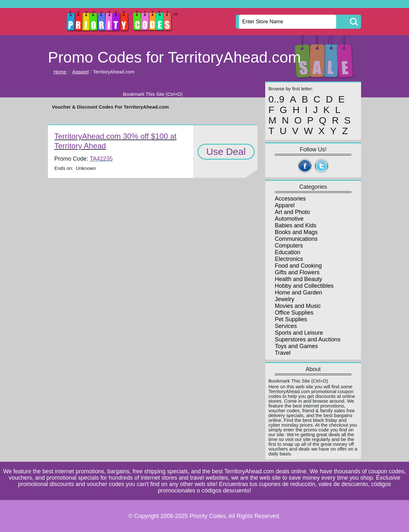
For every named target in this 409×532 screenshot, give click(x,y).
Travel (283, 353)
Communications (296, 239)
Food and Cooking (298, 266)
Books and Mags (296, 232)
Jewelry (285, 299)
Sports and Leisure (299, 333)
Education (288, 252)
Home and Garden (298, 293)
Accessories (290, 199)
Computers (289, 246)
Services (286, 326)
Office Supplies (294, 313)
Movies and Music (298, 306)
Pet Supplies (291, 319)
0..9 (276, 99)
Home (60, 72)
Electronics (289, 259)
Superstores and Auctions (308, 339)
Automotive (289, 219)
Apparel (81, 72)
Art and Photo (292, 212)
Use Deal (226, 152)
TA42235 (101, 159)
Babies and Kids (296, 225)
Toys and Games (296, 346)
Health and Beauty (298, 279)
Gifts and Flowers (297, 272)
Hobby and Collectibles (304, 286)
